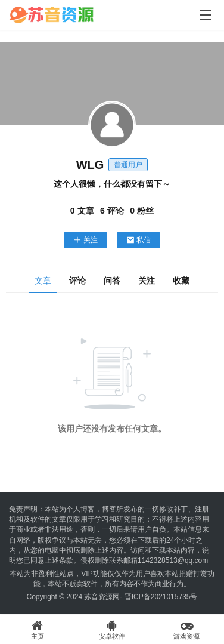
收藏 (181, 281)
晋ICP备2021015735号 (161, 597)
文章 (43, 281)
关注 (85, 240)
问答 (112, 281)
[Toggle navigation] (206, 15)
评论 (77, 281)
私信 (139, 240)
